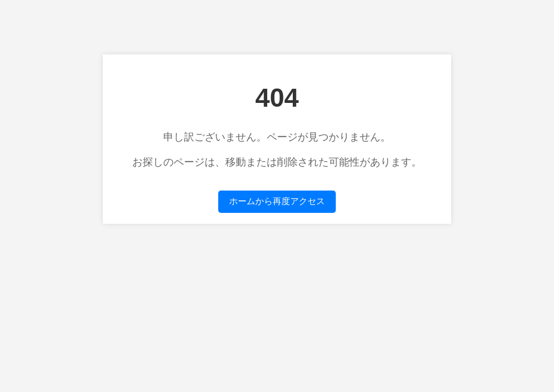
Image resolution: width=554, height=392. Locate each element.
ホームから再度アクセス (277, 201)
